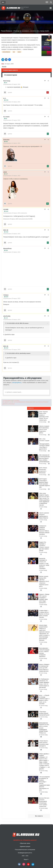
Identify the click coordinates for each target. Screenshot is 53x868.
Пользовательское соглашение (25, 850)
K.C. (5, 98)
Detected (6, 140)
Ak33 (5, 172)
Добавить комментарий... (14, 392)
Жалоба (4, 67)
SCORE (6, 209)
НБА (3, 64)
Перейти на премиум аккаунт (25, 840)
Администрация (25, 846)
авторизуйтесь (17, 382)
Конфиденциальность (25, 853)
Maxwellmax (7, 248)
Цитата (10, 92)
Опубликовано (12, 84)
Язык (26, 859)
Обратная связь (25, 843)
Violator (6, 295)
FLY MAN (6, 117)
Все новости (39, 816)
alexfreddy (7, 316)
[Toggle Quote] (6, 323)
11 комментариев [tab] (11, 75)
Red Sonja (7, 81)
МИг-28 (6, 230)
